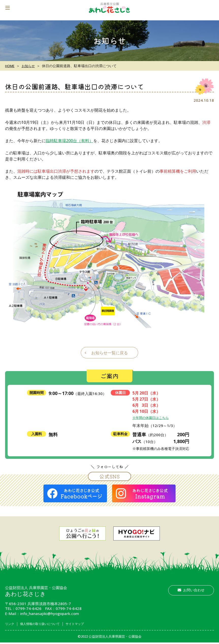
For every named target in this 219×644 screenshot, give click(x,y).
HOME (10, 66)
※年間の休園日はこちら (153, 417)
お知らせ (30, 66)
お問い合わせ (191, 590)
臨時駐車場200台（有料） (69, 140)
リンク (11, 624)
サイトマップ (89, 624)
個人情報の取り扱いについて (47, 624)
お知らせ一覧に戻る (109, 353)
